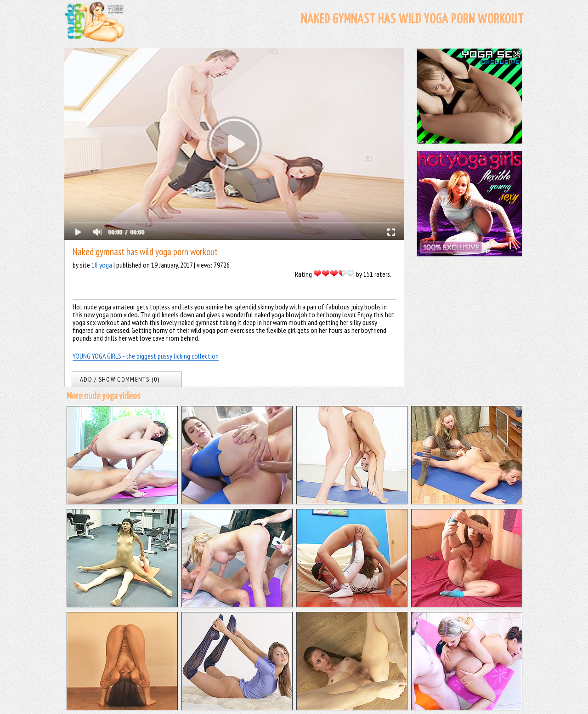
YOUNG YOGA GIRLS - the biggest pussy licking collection (146, 356)
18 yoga (102, 265)
